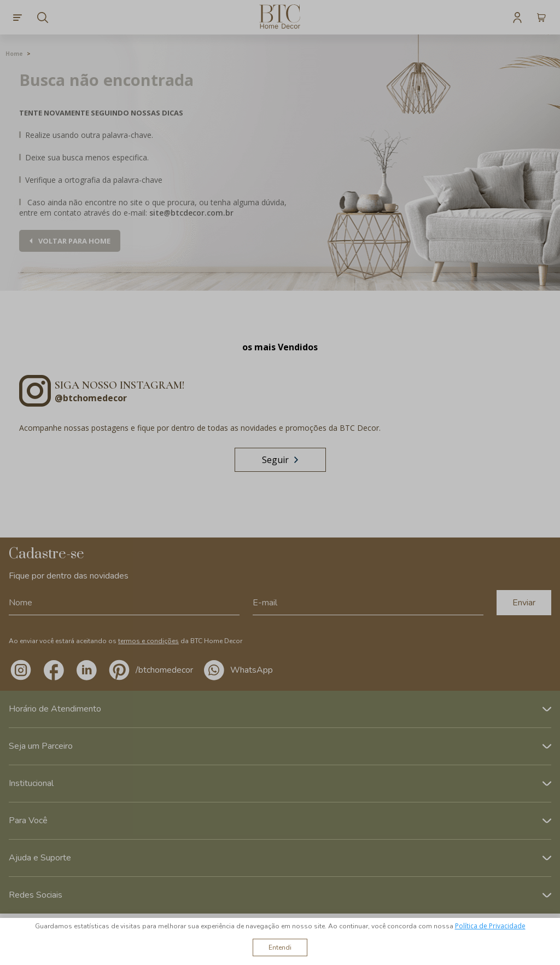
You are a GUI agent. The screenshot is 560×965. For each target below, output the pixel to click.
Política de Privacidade (490, 926)
